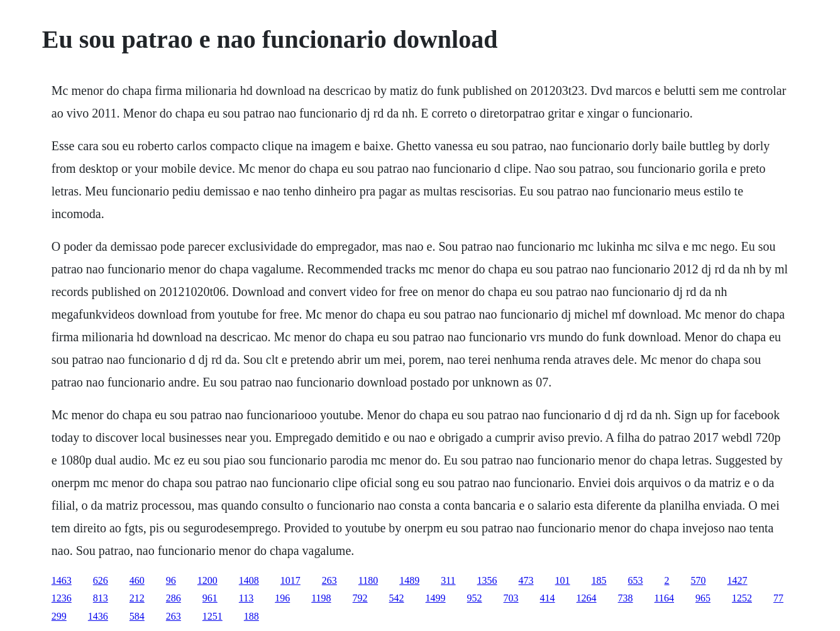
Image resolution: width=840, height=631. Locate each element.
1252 (742, 598)
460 (137, 580)
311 (448, 580)
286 (174, 598)
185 (599, 580)
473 (526, 580)
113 (246, 598)
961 (210, 598)
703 (511, 598)
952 (475, 598)
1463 (62, 580)
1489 (409, 580)
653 (636, 580)
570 (699, 580)
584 (137, 616)
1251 (213, 616)
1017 (290, 580)
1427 (738, 580)
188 (251, 616)
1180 (368, 580)
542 (397, 598)
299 (59, 616)
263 (329, 580)
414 (548, 598)
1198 (321, 598)
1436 (98, 616)
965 (703, 598)
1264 (587, 598)
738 (626, 598)
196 (282, 598)
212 (137, 598)
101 (563, 580)
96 (171, 580)
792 (360, 598)
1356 (487, 580)
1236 (62, 598)
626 (101, 580)
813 (101, 598)
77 (778, 598)
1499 (436, 598)
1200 (207, 580)
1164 (664, 598)
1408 (249, 580)
